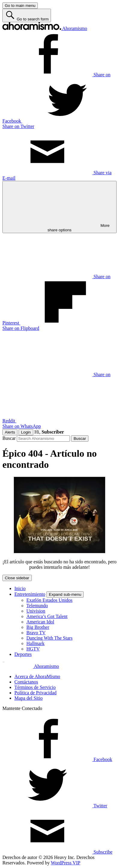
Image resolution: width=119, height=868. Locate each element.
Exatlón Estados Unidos (49, 600)
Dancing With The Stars (49, 638)
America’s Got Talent (47, 616)
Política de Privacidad (35, 693)
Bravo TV (36, 633)
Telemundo (37, 606)
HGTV (33, 649)
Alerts (10, 432)
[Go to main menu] (20, 6)
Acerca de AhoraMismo (37, 676)
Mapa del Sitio (28, 698)
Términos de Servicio (35, 687)
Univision (36, 611)
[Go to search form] (27, 15)
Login (26, 432)
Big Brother (38, 627)
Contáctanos (26, 682)
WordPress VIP (65, 863)
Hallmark (35, 643)
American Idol (40, 622)
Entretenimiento (30, 594)
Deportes (23, 654)
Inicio (20, 588)
